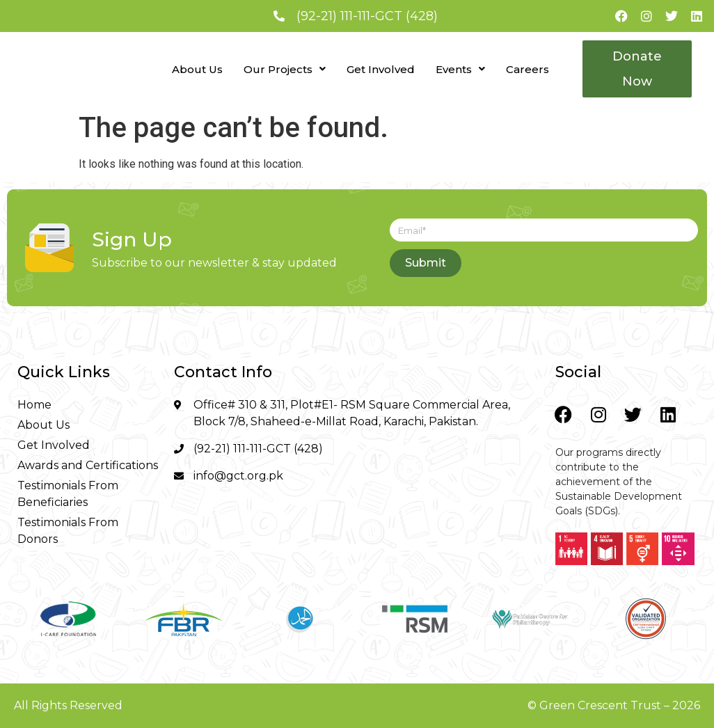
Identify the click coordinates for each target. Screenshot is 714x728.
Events (460, 69)
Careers (527, 69)
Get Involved (381, 69)
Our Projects (285, 69)
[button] (285, 69)
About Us (197, 69)
